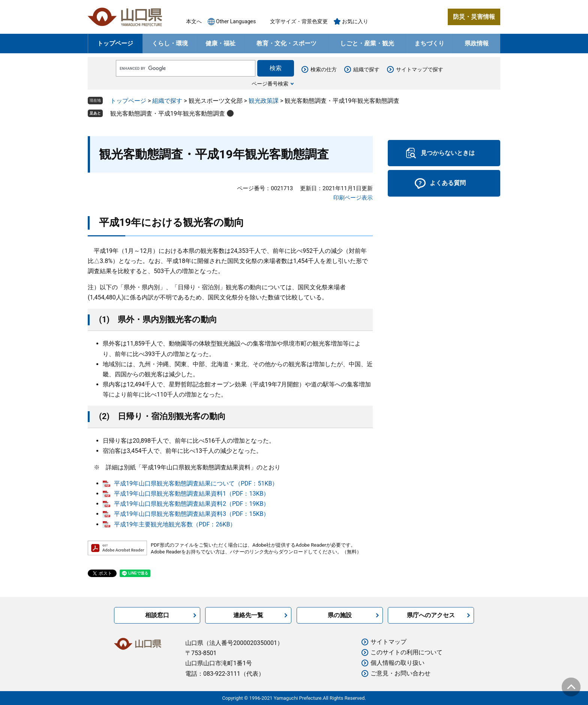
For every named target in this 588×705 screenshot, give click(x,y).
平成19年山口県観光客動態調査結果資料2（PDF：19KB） (192, 504)
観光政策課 (264, 101)
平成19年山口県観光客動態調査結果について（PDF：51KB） (196, 483)
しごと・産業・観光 (367, 43)
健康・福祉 (220, 43)
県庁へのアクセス (431, 615)
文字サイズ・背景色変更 (299, 21)
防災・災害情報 (474, 17)
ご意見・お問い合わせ (400, 673)
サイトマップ (388, 642)
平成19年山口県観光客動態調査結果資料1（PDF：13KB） (192, 494)
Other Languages (236, 21)
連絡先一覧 (248, 615)
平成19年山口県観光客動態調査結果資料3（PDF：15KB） (192, 514)
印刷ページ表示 (353, 198)
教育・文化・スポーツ (286, 43)
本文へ (194, 21)
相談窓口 (157, 615)
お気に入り (355, 21)
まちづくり (429, 43)
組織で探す (366, 69)
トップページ (115, 43)
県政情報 (477, 43)
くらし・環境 (170, 43)
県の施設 (340, 615)
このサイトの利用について (406, 652)
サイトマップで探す (420, 69)
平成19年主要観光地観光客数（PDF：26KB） (175, 524)
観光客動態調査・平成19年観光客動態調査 (168, 113)
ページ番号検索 (270, 84)
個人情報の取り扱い (397, 663)
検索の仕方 (324, 69)
